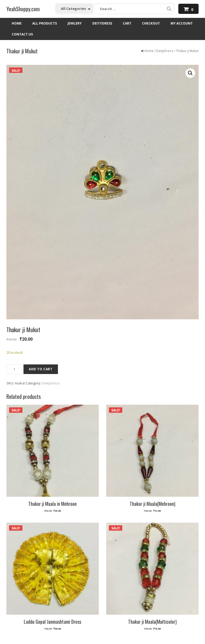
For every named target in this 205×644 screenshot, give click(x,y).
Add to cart (41, 369)
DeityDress (165, 51)
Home (149, 51)
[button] (190, 73)
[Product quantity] (14, 369)
